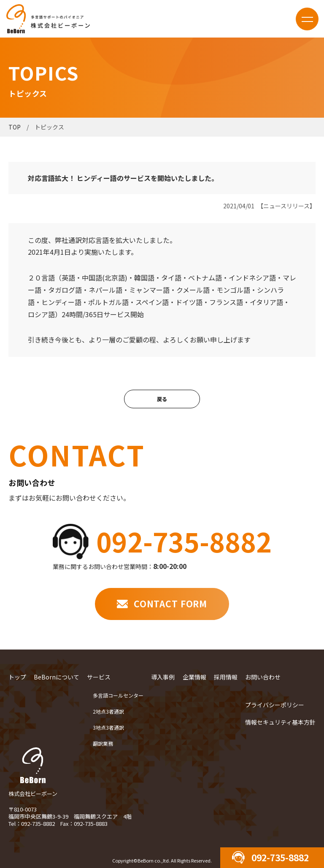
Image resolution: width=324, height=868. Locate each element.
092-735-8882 (184, 541)
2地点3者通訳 (108, 711)
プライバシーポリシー (275, 705)
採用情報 (226, 677)
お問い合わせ (263, 677)
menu (307, 19)
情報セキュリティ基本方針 (280, 722)
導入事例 (163, 677)
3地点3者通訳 (108, 727)
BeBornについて (57, 677)
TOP (15, 127)
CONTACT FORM (170, 604)
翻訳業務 (103, 743)
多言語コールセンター (118, 695)
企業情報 (194, 677)
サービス (99, 677)
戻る (162, 399)
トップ (17, 677)
